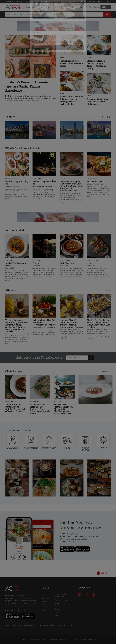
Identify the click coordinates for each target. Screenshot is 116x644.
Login (106, 7)
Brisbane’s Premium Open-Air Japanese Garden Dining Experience (27, 86)
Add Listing (46, 601)
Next (107, 130)
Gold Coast (68, 625)
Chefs (88, 7)
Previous (9, 130)
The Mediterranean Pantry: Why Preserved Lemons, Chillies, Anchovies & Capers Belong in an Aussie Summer (17, 326)
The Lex (36, 263)
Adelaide (33, 625)
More (95, 7)
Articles (49, 7)
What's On (59, 7)
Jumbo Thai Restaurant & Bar (16, 265)
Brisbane (25, 625)
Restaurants (31, 7)
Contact (45, 610)
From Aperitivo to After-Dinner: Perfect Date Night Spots (98, 102)
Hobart (60, 625)
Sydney (8, 625)
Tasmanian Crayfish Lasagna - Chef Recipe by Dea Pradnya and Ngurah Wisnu (40, 409)
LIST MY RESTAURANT (103, 1)
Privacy (83, 639)
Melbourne (16, 625)
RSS (43, 614)
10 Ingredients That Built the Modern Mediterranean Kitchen (44, 323)
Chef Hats (70, 7)
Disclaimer (91, 639)
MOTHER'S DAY (94, 182)
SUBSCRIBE (91, 1)
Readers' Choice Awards (61, 605)
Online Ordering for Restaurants (62, 596)
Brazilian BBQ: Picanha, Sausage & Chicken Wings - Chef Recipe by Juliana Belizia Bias (63, 409)
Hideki (90, 263)
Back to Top (104, 573)
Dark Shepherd (67, 263)
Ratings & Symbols (45, 606)
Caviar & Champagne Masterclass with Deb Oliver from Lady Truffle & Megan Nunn (71, 185)
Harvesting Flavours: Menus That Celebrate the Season (71, 63)
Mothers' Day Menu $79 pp (17, 183)
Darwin (45, 625)
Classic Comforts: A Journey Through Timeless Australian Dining (96, 65)
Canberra (52, 625)
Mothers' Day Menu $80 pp (44, 183)
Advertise (45, 598)
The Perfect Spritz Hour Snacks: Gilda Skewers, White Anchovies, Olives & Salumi (99, 324)
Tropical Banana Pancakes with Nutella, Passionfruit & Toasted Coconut (15, 408)
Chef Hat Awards (43, 1)
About (44, 595)
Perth (39, 625)
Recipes (80, 7)
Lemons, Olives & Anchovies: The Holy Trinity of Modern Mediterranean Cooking (71, 324)
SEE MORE (106, 117)
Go (91, 358)
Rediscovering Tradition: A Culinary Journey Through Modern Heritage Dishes (71, 100)
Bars (41, 7)
